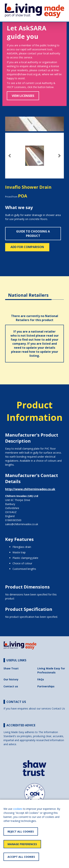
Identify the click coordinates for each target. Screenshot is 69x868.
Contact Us (58, 708)
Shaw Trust (11, 668)
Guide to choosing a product (33, 234)
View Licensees (23, 96)
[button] (10, 156)
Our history (11, 679)
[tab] (28, 292)
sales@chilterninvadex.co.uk (22, 524)
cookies (18, 809)
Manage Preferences (22, 844)
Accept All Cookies (21, 857)
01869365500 (13, 520)
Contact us (11, 686)
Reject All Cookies (21, 831)
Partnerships (46, 686)
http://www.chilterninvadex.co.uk (30, 489)
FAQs (41, 679)
